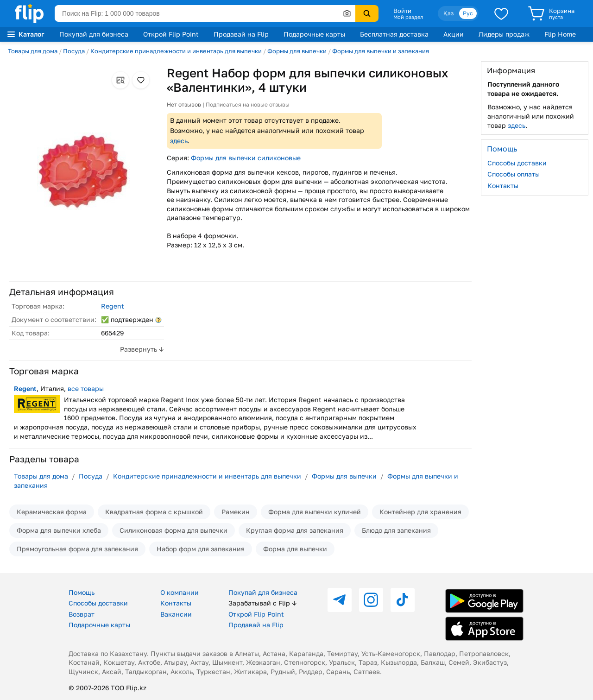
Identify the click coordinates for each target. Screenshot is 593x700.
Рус (468, 13)
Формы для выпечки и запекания (381, 51)
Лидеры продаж (504, 34)
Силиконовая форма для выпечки (173, 530)
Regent (113, 306)
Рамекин (236, 512)
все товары (86, 388)
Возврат (82, 614)
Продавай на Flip (241, 34)
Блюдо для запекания (396, 530)
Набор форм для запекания (201, 549)
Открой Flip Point (171, 34)
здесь (179, 141)
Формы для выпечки (297, 51)
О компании (180, 592)
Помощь (82, 592)
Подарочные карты (314, 34)
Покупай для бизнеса (94, 34)
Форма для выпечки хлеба (59, 530)
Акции (454, 34)
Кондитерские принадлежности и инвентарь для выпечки (176, 51)
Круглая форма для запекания (295, 530)
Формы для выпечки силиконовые (246, 158)
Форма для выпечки (295, 549)
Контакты (503, 186)
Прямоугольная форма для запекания (77, 549)
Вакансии (176, 614)
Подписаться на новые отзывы (248, 104)
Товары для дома (33, 51)
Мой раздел (408, 17)
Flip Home (560, 34)
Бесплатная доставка (394, 34)
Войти (402, 11)
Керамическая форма (52, 512)
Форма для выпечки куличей (315, 512)
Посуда (74, 51)
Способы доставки (517, 163)
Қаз (448, 13)
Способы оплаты (514, 174)
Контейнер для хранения (420, 512)
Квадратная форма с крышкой (154, 512)
